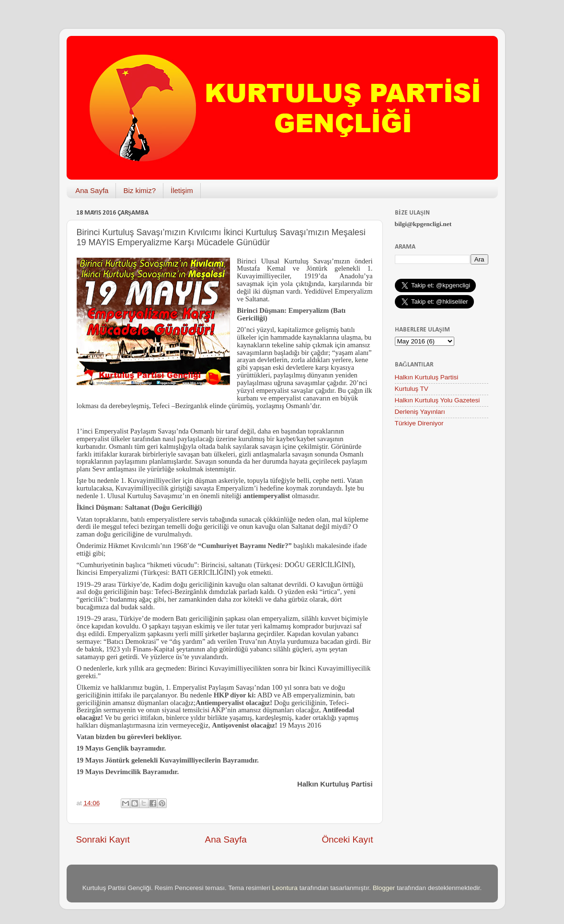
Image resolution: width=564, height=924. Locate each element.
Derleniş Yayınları (420, 412)
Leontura (285, 888)
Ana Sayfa (92, 190)
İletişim (182, 190)
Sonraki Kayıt (103, 839)
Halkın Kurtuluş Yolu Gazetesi (437, 400)
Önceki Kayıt (347, 839)
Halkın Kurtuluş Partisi (427, 377)
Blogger (384, 888)
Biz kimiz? (139, 190)
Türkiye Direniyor (419, 423)
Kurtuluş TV (412, 389)
